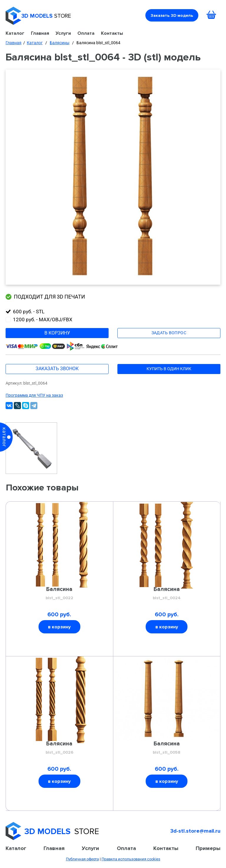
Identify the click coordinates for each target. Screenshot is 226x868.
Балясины (60, 43)
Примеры (208, 848)
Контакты (112, 33)
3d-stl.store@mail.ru (195, 831)
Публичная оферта (82, 859)
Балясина (59, 594)
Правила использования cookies (131, 859)
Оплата (86, 33)
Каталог (15, 33)
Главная (40, 33)
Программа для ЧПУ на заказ (34, 395)
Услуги (63, 33)
